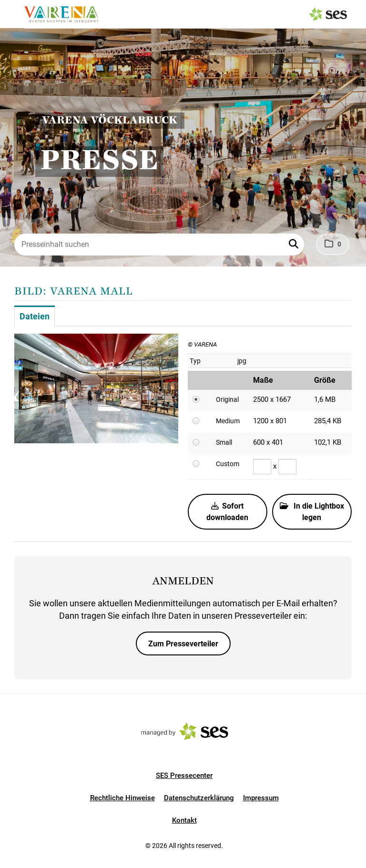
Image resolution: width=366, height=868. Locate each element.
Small (224, 442)
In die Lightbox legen (312, 512)
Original (227, 399)
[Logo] (61, 14)
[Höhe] (287, 467)
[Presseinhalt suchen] (159, 245)
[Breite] (262, 467)
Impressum (261, 798)
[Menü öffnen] (16, 13)
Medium (228, 421)
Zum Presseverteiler (183, 644)
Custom (228, 464)
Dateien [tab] (35, 316)
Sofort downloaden (227, 512)
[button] (295, 245)
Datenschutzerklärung (199, 798)
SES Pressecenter (184, 776)
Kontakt (184, 820)
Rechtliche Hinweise (122, 798)
